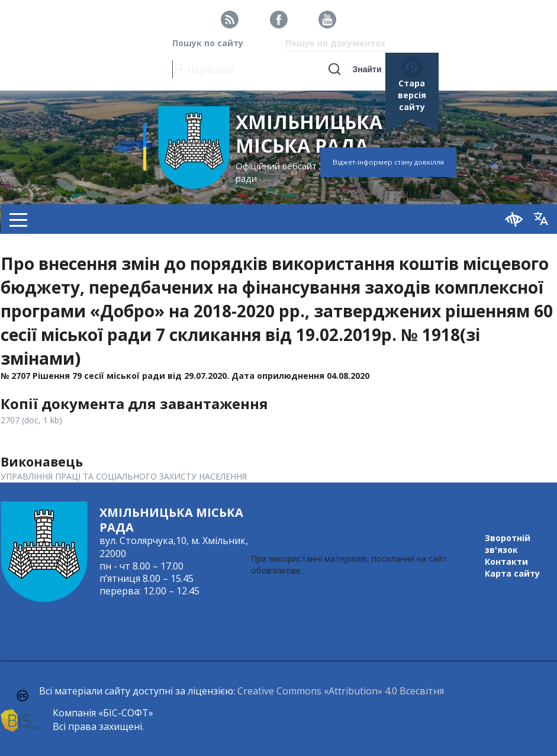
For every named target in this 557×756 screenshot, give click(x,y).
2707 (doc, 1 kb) (31, 420)
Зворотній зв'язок (508, 544)
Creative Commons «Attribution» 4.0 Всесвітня (341, 691)
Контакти (506, 562)
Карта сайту (512, 573)
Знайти (367, 69)
